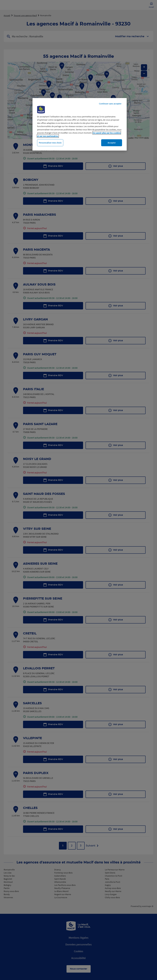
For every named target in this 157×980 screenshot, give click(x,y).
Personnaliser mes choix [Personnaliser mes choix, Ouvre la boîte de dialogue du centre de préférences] (50, 143)
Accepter (112, 143)
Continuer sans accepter (110, 104)
